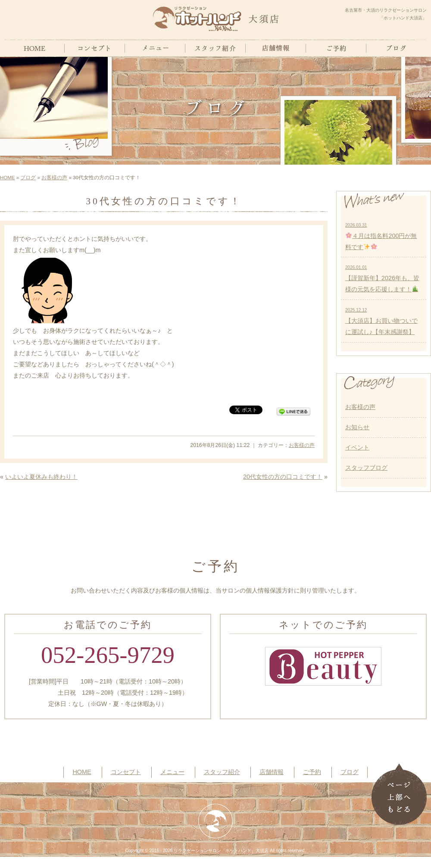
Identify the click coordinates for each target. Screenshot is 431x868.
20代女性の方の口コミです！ (283, 477)
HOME (8, 178)
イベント (357, 447)
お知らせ (357, 427)
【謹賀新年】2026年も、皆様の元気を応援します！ (382, 279)
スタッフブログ (366, 468)
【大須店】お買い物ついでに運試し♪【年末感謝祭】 (381, 322)
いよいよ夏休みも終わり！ (41, 477)
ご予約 (312, 772)
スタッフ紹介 (222, 772)
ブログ (28, 178)
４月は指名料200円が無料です (381, 237)
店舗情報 (272, 772)
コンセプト (126, 772)
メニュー (172, 772)
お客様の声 (54, 178)
